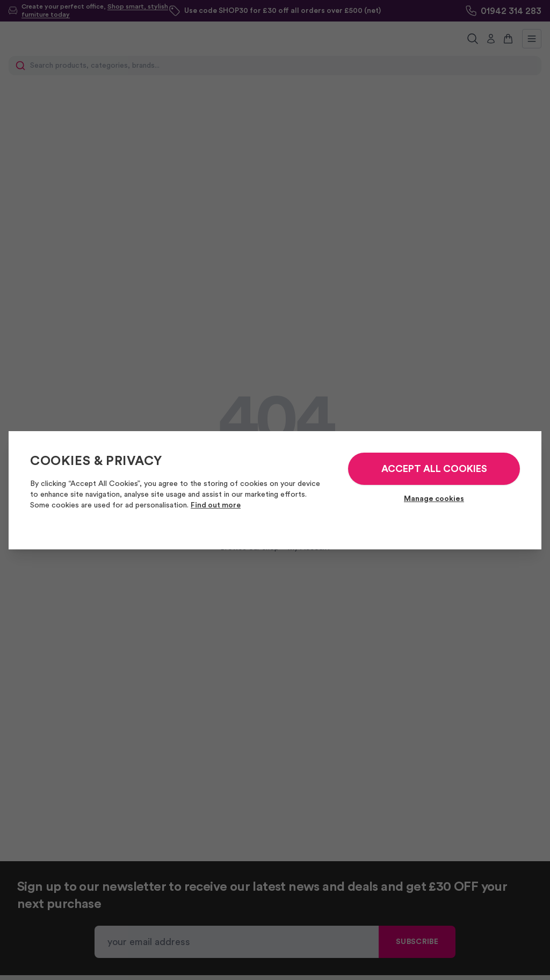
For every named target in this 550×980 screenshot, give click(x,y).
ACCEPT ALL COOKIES (434, 469)
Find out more (216, 505)
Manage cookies (434, 499)
